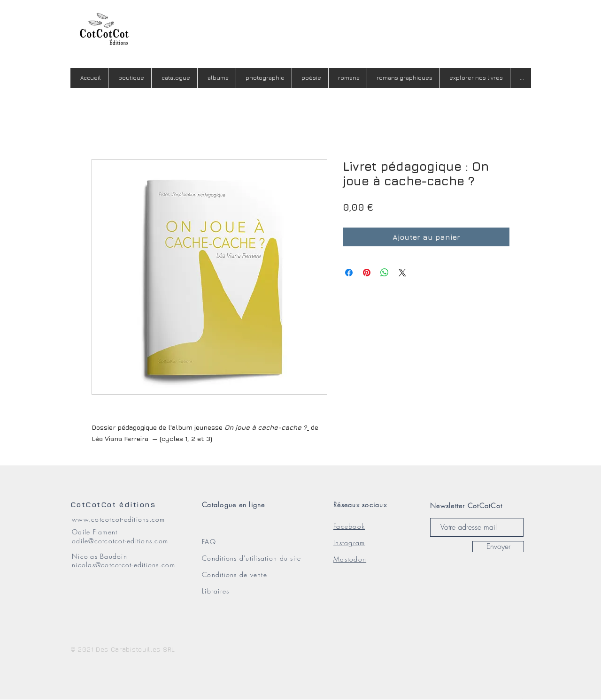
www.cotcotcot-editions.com (119, 519)
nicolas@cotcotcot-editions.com (123, 565)
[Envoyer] (498, 547)
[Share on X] (402, 273)
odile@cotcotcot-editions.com (120, 541)
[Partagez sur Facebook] (349, 273)
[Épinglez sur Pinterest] (367, 273)
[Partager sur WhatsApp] (385, 273)
